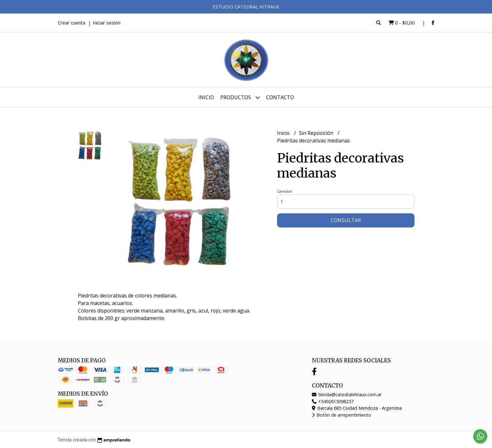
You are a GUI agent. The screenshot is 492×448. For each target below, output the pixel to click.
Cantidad (284, 191)
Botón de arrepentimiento (342, 415)
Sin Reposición (317, 133)
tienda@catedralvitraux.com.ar (347, 395)
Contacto (280, 97)
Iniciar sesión (107, 23)
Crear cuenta (72, 23)
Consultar (346, 220)
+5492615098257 (333, 401)
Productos (240, 97)
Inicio (206, 97)
